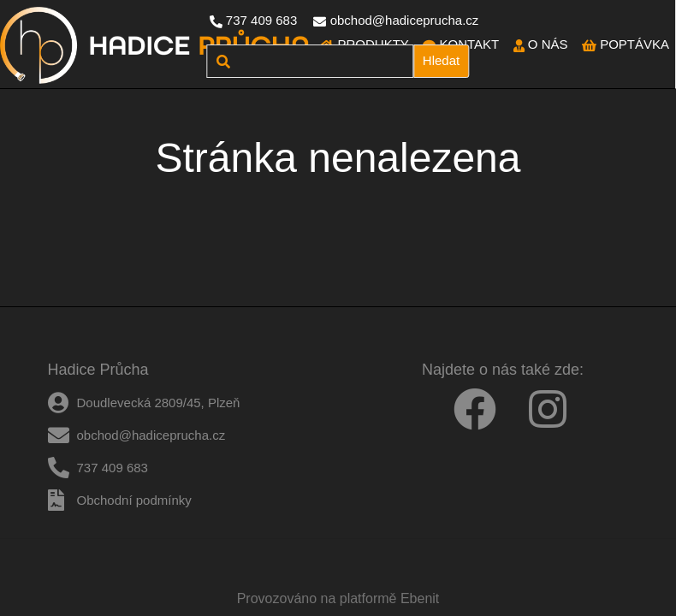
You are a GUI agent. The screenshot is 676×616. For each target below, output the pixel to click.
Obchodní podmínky (134, 500)
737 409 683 (261, 20)
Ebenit (420, 598)
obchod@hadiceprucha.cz (405, 20)
